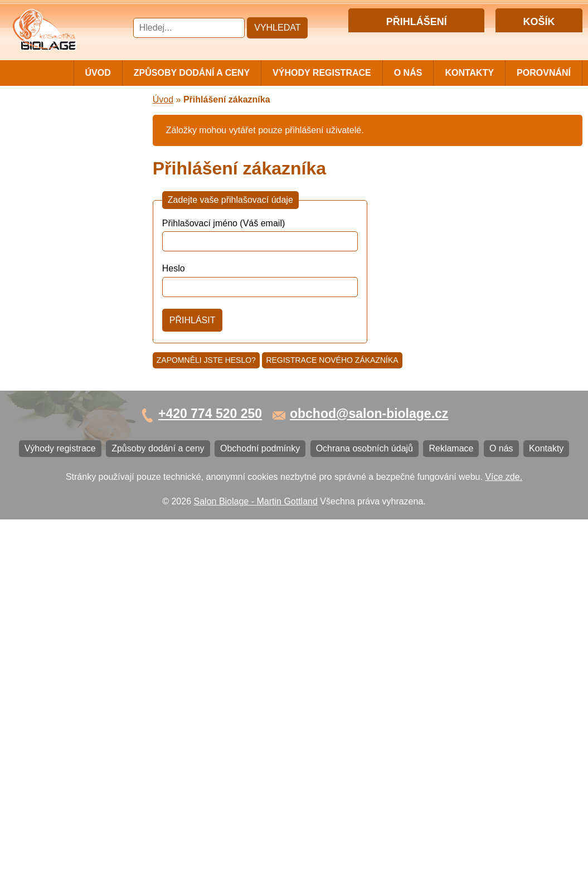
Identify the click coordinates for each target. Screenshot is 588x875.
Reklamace (39, 616)
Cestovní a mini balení (61, 122)
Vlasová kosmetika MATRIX (72, 141)
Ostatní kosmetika (52, 480)
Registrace (438, 41)
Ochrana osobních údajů (65, 597)
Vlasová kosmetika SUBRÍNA (75, 242)
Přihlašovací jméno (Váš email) (224, 224)
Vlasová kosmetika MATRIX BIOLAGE (72, 164)
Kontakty (469, 73)
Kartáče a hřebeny (53, 499)
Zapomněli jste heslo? (206, 360)
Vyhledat (277, 28)
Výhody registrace (322, 73)
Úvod (98, 73)
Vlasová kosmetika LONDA (71, 324)
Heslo (174, 269)
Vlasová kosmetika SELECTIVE (54, 402)
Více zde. (504, 832)
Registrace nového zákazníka (332, 360)
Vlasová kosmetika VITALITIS (75, 379)
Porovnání (544, 73)
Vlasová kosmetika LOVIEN (72, 361)
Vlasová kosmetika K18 (63, 425)
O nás (408, 73)
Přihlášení (393, 41)
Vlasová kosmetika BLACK (70, 462)
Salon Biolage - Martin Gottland (256, 857)
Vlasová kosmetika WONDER (76, 260)
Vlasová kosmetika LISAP (68, 223)
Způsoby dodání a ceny (192, 73)
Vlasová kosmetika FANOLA (73, 278)
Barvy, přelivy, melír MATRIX (73, 186)
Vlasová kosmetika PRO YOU (76, 342)
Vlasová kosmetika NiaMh (68, 205)
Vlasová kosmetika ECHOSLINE (54, 301)
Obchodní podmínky (57, 579)
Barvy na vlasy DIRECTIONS (74, 443)
